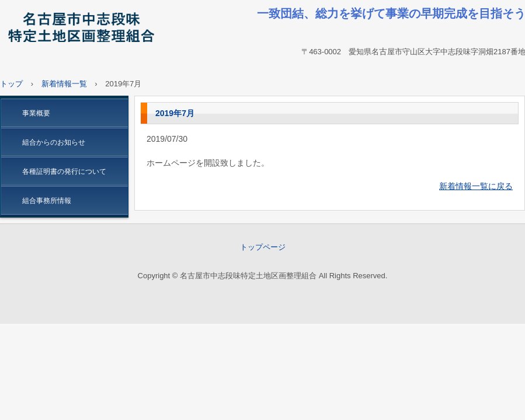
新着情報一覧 (64, 84)
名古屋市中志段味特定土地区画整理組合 (79, 29)
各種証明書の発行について (64, 171)
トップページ (263, 247)
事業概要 (36, 113)
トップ (11, 84)
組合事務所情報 (47, 201)
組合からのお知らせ (54, 142)
